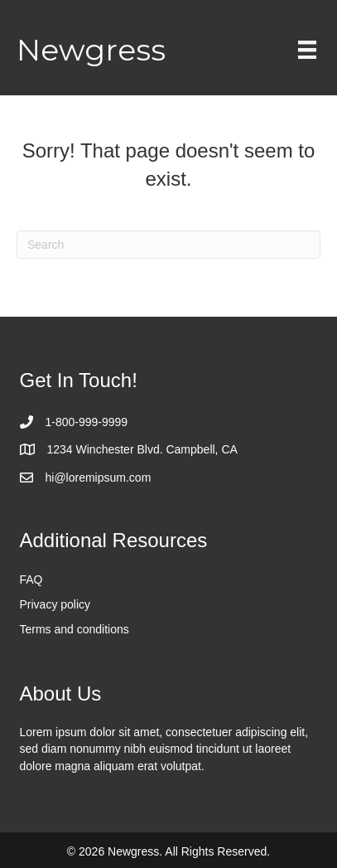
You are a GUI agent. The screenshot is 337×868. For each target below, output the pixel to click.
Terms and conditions (75, 629)
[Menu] (307, 50)
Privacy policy (55, 604)
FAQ (31, 579)
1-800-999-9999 (87, 422)
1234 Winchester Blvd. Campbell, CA (142, 449)
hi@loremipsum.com (99, 478)
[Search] (168, 245)
